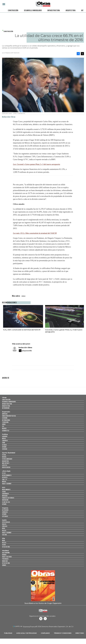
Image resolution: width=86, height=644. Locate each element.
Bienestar (5, 565)
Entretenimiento (7, 479)
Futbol (4, 459)
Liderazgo (5, 516)
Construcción (13, 10)
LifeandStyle (6, 435)
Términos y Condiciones (63, 637)
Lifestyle (5, 469)
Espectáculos (6, 526)
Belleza (4, 534)
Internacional (6, 424)
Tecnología (5, 426)
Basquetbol (5, 465)
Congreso (5, 445)
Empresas (5, 418)
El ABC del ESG (6, 506)
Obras (4, 402)
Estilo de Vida (6, 567)
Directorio (80, 637)
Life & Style (6, 475)
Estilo (4, 477)
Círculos (5, 530)
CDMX (4, 447)
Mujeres (4, 432)
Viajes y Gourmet (7, 488)
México (4, 443)
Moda (4, 532)
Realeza (4, 528)
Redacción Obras (25, 352)
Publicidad (8, 637)
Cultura (4, 539)
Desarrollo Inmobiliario (33, 10)
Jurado (4, 569)
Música (4, 486)
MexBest (5, 555)
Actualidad (5, 514)
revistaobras (41, 623)
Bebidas (4, 559)
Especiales (5, 520)
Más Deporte (6, 467)
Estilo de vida (6, 551)
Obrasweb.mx (45, 623)
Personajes (5, 563)
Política (5, 439)
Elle (3, 543)
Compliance (45, 637)
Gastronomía (6, 557)
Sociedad (5, 453)
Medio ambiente (6, 494)
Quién (4, 524)
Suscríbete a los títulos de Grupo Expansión (43, 607)
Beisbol (4, 461)
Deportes (5, 481)
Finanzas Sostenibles (8, 502)
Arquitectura (71, 10)
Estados (4, 449)
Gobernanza (5, 498)
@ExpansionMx (27, 355)
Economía (5, 422)
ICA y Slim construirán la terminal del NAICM (22, 330)
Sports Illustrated (9, 457)
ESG (3, 430)
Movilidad (5, 500)
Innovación (5, 504)
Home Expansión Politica (9, 420)
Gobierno (5, 440)
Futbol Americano (7, 463)
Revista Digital (6, 471)
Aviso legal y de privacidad (27, 637)
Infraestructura (54, 10)
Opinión (4, 451)
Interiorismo (6, 412)
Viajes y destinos (7, 561)
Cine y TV (5, 484)
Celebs (4, 549)
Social (4, 496)
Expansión (6, 416)
